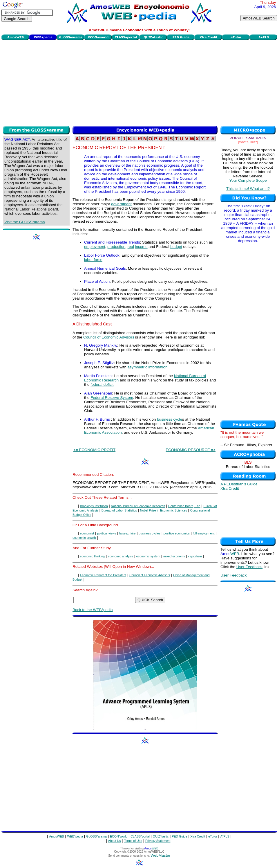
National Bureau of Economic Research (138, 506)
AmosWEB (57, 836)
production (116, 247)
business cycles (150, 533)
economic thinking (92, 556)
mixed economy (174, 556)
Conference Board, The (184, 506)
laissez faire (127, 533)
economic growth (84, 538)
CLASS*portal (140, 836)
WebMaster (160, 855)
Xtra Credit (230, 488)
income (141, 247)
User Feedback (249, 567)
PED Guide (179, 836)
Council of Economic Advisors (109, 337)
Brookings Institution (94, 506)
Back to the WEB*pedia (93, 610)
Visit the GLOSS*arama (25, 222)
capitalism (195, 556)
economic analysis (121, 556)
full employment (204, 533)
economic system (148, 556)
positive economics (177, 533)
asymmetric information (148, 367)
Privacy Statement (158, 841)
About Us (115, 841)
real (131, 247)
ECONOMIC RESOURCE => (191, 450)
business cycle (170, 419)
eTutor (213, 836)
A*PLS (225, 836)
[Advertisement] (139, 82)
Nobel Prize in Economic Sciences (164, 510)
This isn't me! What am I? (248, 189)
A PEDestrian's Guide (239, 484)
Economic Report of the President (103, 575)
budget (176, 247)
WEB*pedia (75, 836)
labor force (93, 260)
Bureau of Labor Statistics (119, 510)
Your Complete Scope (248, 180)
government (121, 204)
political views (107, 533)
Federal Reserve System (112, 398)
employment (95, 247)
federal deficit (102, 385)
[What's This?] (248, 142)
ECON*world (119, 836)
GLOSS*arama (96, 836)
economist (87, 533)
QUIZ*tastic (161, 836)
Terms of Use (133, 841)
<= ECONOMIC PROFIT (94, 450)
